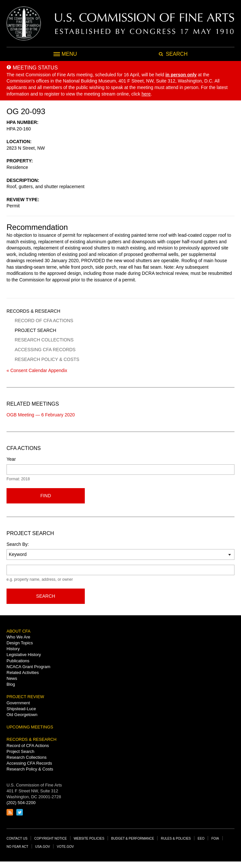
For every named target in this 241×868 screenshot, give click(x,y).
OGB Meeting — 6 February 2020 (41, 415)
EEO (201, 838)
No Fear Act (17, 847)
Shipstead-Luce (21, 709)
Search (46, 596)
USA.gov (43, 847)
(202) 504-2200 (21, 803)
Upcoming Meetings (30, 727)
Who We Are (18, 637)
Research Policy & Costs (47, 359)
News (12, 678)
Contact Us (17, 838)
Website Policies (89, 838)
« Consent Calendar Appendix (37, 370)
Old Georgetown (22, 715)
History (13, 649)
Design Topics (20, 643)
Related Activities (23, 673)
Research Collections (44, 340)
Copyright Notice (51, 838)
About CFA (18, 631)
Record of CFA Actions (44, 321)
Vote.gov (65, 847)
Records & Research (33, 311)
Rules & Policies (176, 838)
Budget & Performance (133, 838)
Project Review (25, 697)
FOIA (215, 838)
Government (18, 703)
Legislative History (24, 655)
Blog (11, 684)
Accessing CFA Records (45, 350)
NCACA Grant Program (28, 667)
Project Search (35, 330)
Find (46, 496)
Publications (18, 661)
